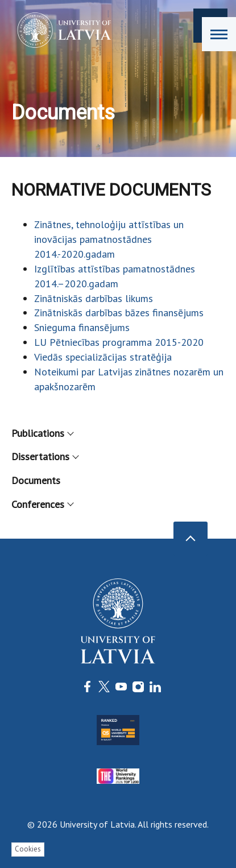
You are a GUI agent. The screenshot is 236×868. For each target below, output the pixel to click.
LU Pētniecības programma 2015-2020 (119, 342)
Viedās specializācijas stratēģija (103, 357)
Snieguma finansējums (82, 327)
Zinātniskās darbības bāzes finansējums (119, 313)
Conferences (42, 504)
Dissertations (45, 456)
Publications (42, 433)
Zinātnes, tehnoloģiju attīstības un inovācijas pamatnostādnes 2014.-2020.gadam (109, 239)
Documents (36, 480)
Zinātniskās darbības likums (94, 298)
